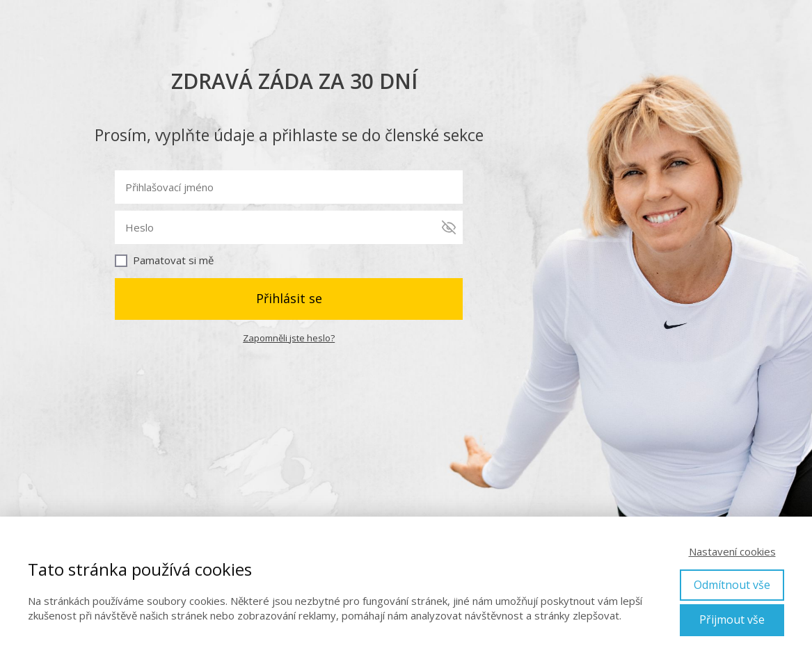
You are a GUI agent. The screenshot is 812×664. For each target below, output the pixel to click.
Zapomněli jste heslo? (289, 338)
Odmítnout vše (732, 585)
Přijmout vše (732, 620)
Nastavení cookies (732, 551)
